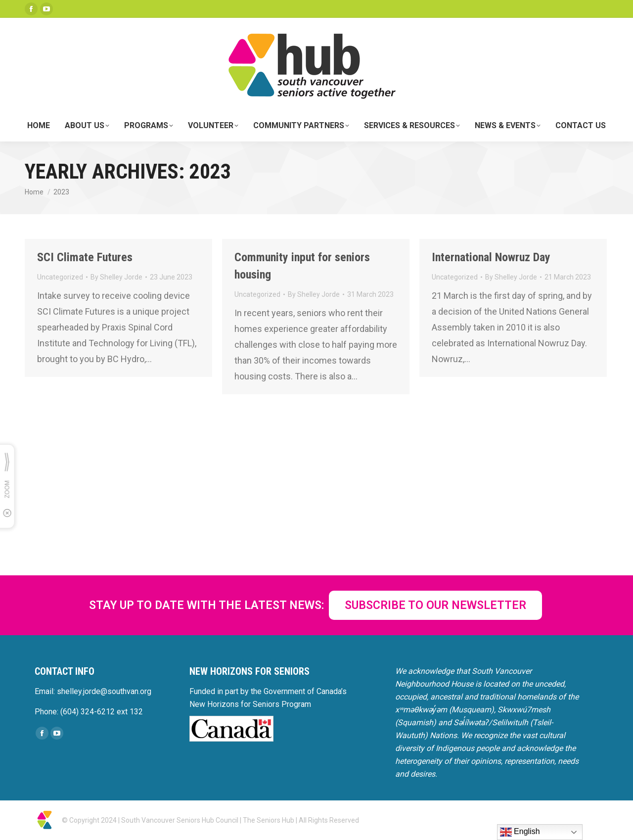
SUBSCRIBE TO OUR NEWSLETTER (435, 605)
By (116, 277)
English (520, 832)
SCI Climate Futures (85, 257)
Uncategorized (60, 277)
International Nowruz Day (491, 257)
